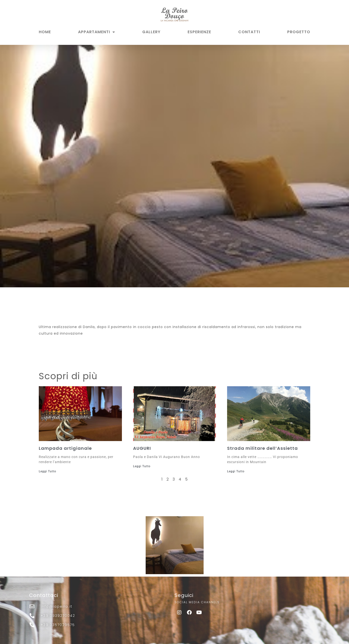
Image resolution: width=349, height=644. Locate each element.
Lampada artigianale (65, 448)
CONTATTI (249, 32)
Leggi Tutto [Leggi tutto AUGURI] (142, 466)
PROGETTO (299, 32)
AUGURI (142, 448)
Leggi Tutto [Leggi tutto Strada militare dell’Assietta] (236, 471)
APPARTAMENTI (97, 32)
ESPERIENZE (199, 32)
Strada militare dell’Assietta (262, 448)
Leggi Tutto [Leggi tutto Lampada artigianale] (48, 471)
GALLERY (151, 32)
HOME (45, 32)
